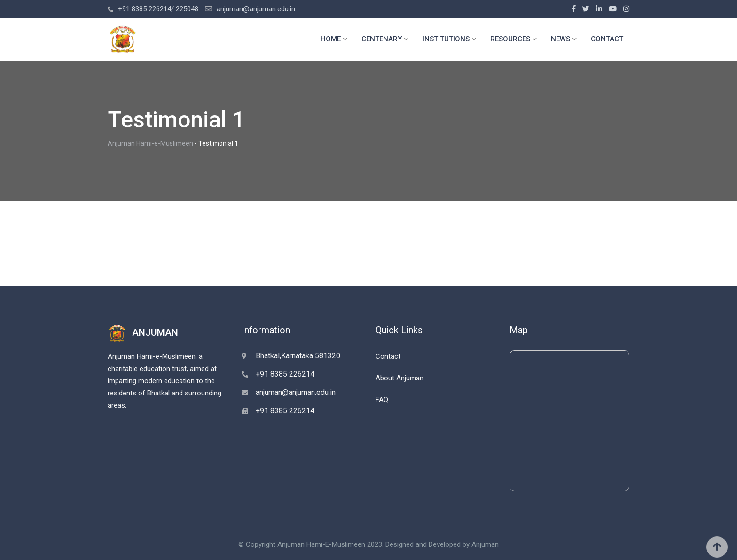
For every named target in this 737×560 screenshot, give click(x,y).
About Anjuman (400, 378)
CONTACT (607, 39)
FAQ (382, 400)
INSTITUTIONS (446, 39)
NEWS (561, 39)
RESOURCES (510, 39)
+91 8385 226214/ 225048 (158, 9)
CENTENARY (382, 39)
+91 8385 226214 (285, 374)
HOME (331, 39)
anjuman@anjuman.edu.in (256, 9)
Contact (388, 356)
